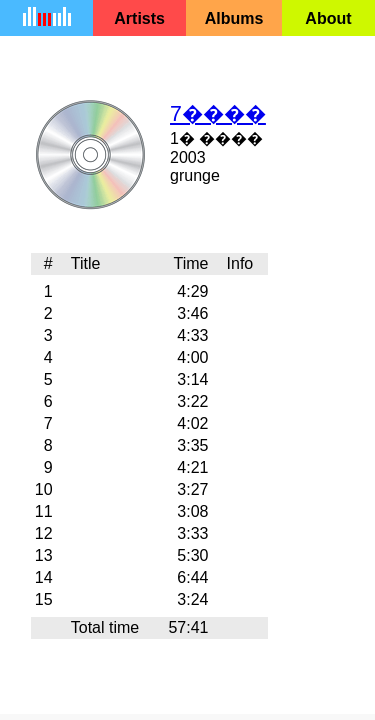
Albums (234, 18)
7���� (218, 114)
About (328, 18)
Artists (139, 18)
